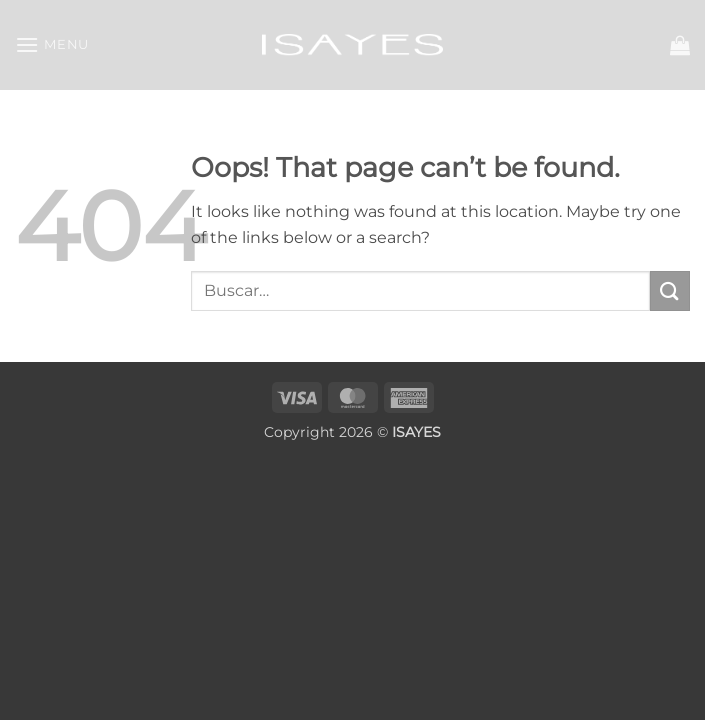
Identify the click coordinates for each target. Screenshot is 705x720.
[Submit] (670, 290)
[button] (52, 44)
